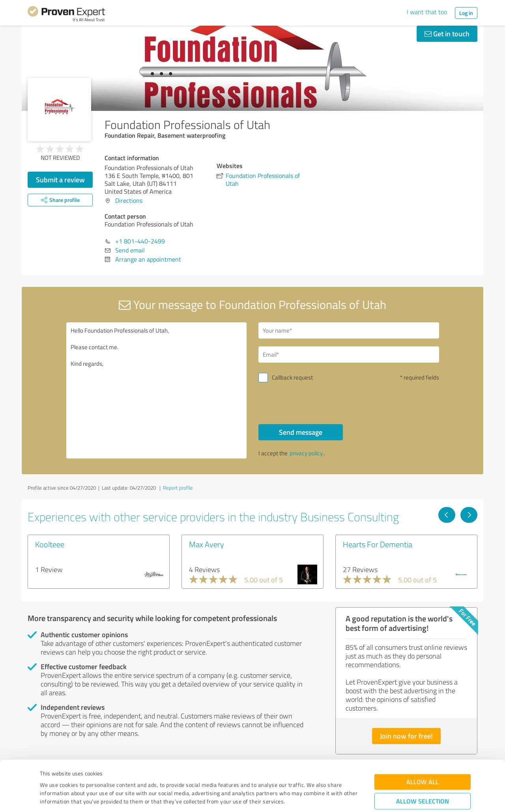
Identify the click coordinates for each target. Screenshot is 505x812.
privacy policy (306, 453)
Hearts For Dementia (378, 544)
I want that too (427, 12)
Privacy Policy (79, 775)
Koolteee (50, 544)
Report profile (178, 488)
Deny (423, 783)
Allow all (423, 739)
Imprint (49, 775)
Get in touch (447, 34)
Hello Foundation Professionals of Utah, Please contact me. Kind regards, (157, 390)
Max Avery (207, 544)
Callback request (292, 377)
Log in (466, 13)
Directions (129, 200)
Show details (302, 797)
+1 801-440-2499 (140, 241)
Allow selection (423, 758)
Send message (301, 432)
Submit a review (60, 180)
